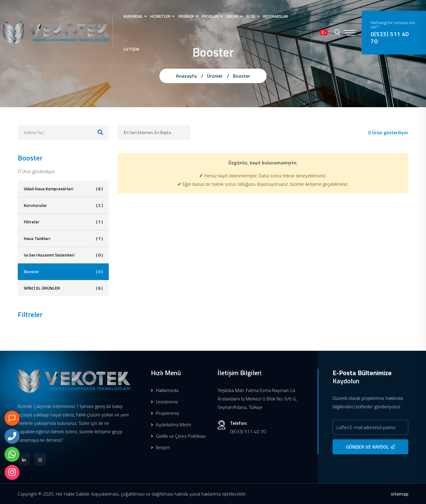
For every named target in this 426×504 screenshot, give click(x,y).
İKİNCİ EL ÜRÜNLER (63, 288)
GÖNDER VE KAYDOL (370, 447)
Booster (241, 76)
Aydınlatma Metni (171, 425)
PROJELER (210, 16)
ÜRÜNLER (186, 16)
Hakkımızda (165, 390)
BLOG (251, 16)
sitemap (399, 494)
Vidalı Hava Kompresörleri (63, 189)
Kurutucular (63, 205)
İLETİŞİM (131, 49)
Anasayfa (186, 76)
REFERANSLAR (276, 16)
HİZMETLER (160, 16)
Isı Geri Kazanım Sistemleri (63, 255)
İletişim (160, 447)
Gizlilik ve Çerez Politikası (178, 436)
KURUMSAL (133, 16)
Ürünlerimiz (164, 402)
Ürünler (215, 76)
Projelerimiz (165, 413)
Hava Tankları (63, 238)
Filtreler (63, 222)
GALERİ (232, 16)
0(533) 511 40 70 (390, 38)
